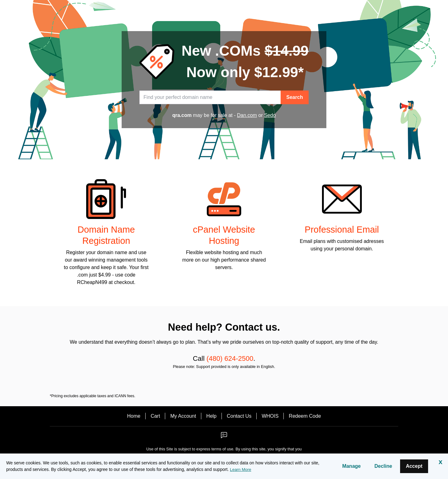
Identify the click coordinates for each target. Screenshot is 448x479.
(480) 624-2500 (230, 358)
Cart (155, 416)
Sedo (270, 115)
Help (211, 416)
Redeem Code (305, 416)
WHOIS (270, 416)
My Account (183, 416)
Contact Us (239, 416)
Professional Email (342, 230)
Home (134, 416)
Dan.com (247, 115)
